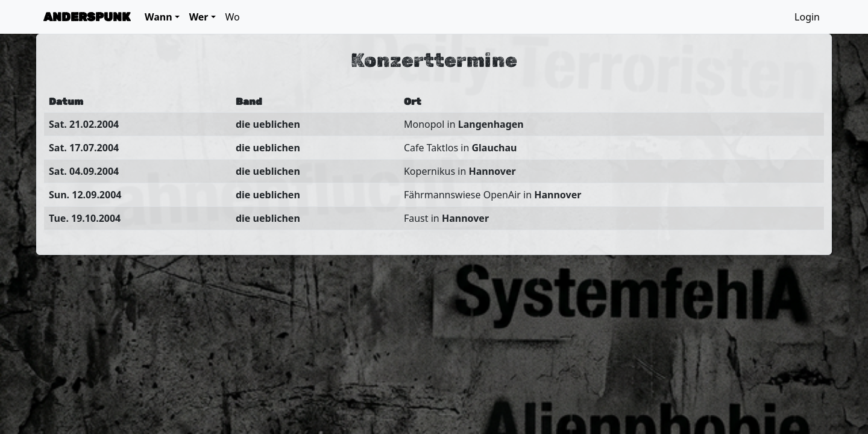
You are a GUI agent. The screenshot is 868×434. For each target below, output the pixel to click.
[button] (162, 17)
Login (807, 17)
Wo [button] (233, 17)
